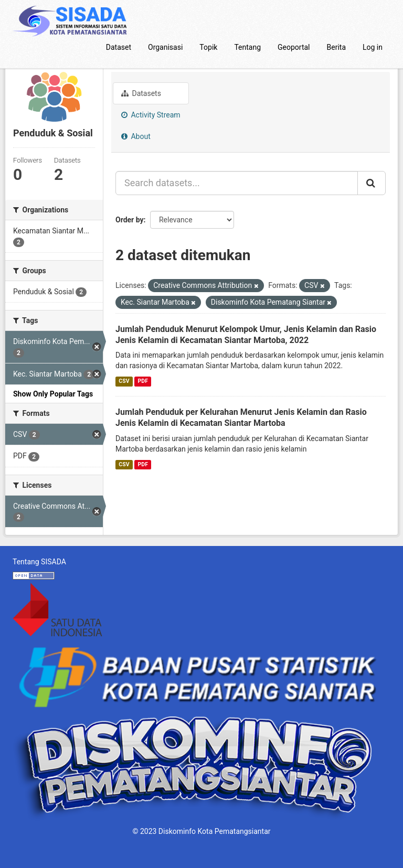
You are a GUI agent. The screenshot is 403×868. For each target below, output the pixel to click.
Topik (208, 47)
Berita (337, 47)
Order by (130, 220)
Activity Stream (151, 115)
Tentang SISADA (39, 562)
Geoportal (294, 47)
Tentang (247, 47)
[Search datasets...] (237, 183)
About (136, 136)
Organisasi (165, 47)
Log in (373, 47)
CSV (124, 381)
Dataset (119, 47)
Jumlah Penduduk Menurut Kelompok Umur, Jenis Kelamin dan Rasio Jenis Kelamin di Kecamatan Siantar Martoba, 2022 (246, 335)
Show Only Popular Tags (53, 394)
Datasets (141, 93)
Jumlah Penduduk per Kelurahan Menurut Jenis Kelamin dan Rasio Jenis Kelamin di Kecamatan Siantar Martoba (241, 417)
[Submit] (372, 183)
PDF (143, 381)
